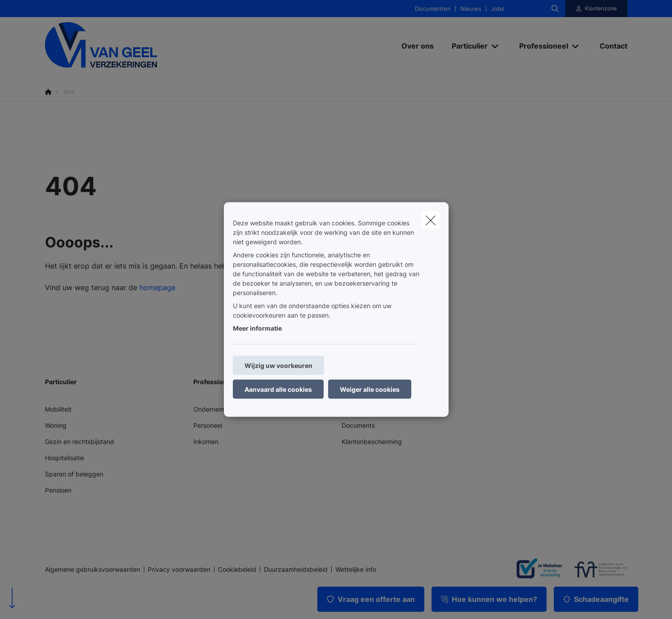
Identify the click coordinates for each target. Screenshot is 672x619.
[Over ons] (418, 46)
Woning (56, 425)
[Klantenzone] (596, 9)
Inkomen (206, 442)
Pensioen (58, 490)
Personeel (208, 425)
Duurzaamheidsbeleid (296, 570)
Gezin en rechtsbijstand (80, 442)
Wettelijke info (356, 570)
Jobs (498, 9)
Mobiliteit (58, 409)
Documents (358, 425)
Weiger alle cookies (370, 389)
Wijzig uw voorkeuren (278, 366)
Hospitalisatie (65, 458)
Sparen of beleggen (74, 474)
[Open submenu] (496, 46)
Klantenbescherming (372, 442)
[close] (431, 220)
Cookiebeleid (237, 570)
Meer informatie (257, 328)
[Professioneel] (540, 46)
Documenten (433, 9)
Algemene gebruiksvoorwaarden (93, 570)
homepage (157, 287)
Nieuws (471, 9)
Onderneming (213, 409)
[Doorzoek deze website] (555, 9)
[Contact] (609, 46)
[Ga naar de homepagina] (135, 46)
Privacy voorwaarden (179, 570)
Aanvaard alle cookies (278, 389)
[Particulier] (466, 46)
